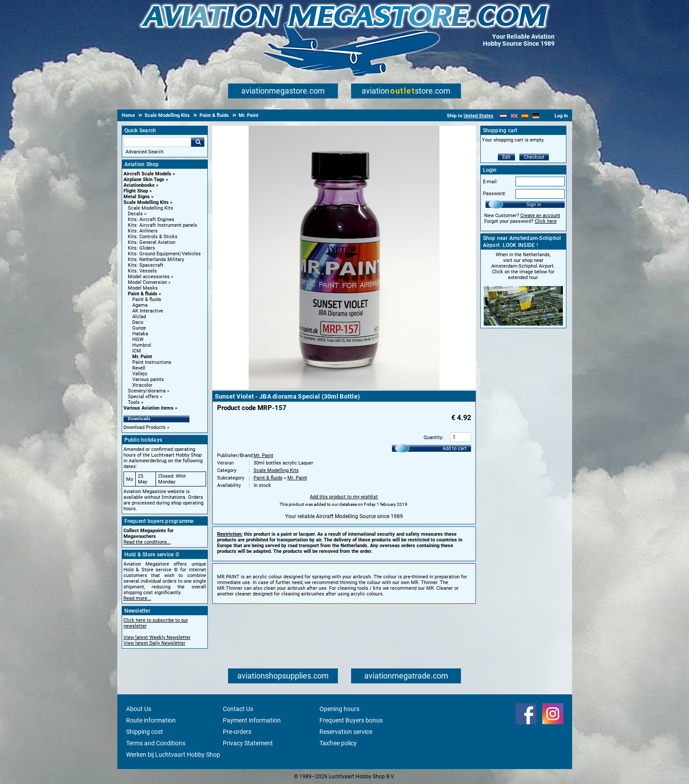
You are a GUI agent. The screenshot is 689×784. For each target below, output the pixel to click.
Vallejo (140, 374)
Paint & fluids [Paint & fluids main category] (147, 299)
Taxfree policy (338, 743)
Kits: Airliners (143, 231)
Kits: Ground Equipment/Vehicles (164, 254)
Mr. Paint (142, 357)
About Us (139, 709)
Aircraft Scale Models (147, 174)
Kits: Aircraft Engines (151, 220)
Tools (134, 402)
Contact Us (238, 709)
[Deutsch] (536, 116)
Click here (546, 221)
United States (479, 116)
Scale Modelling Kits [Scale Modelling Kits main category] (150, 208)
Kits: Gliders (141, 248)
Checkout (534, 157)
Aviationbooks (139, 185)
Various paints (148, 379)
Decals (135, 214)
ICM (137, 351)
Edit (506, 157)
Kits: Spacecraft (146, 265)
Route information (151, 720)
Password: (494, 194)
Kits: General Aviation (152, 242)
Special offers (143, 397)
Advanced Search (145, 152)
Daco (138, 322)
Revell (139, 368)
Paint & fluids (143, 294)
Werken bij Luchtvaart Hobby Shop (173, 755)
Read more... (137, 598)
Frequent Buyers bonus (351, 720)
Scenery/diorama (147, 391)
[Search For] (157, 142)
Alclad (139, 317)
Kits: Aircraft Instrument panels (163, 225)
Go (198, 142)
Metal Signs (137, 197)
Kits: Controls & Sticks (153, 237)
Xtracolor (142, 385)
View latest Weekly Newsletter (157, 637)
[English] (514, 116)
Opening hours (339, 709)
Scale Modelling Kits (146, 202)
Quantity (433, 437)
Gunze (139, 328)
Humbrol (142, 345)
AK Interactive (148, 311)
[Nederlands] (503, 116)
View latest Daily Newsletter (154, 643)
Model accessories (149, 277)
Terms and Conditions (156, 743)
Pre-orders (237, 732)
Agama (140, 305)
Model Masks (143, 288)
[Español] (525, 116)
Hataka (140, 334)
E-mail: (490, 182)
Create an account (540, 216)
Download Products (145, 427)
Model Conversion (147, 282)
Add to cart (455, 448)
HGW (138, 339)
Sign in (534, 204)
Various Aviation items (149, 408)
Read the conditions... (147, 542)
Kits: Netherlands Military (156, 260)
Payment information (252, 720)
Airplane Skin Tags (144, 180)
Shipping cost (145, 732)
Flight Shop (136, 191)
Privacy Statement (248, 743)
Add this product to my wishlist (344, 497)
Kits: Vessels (142, 271)
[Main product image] (344, 388)
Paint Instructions (152, 362)
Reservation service (346, 732)
